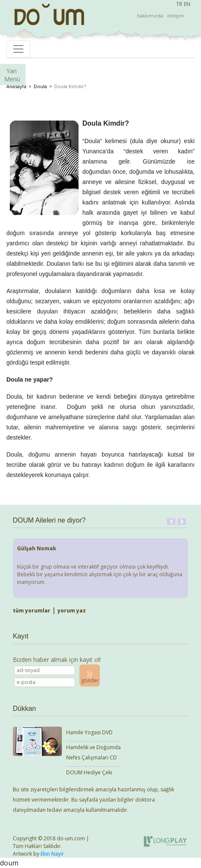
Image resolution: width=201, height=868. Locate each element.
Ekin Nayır (52, 854)
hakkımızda (150, 16)
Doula (40, 86)
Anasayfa (16, 86)
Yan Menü (12, 75)
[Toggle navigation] (18, 49)
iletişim (176, 16)
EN (187, 4)
